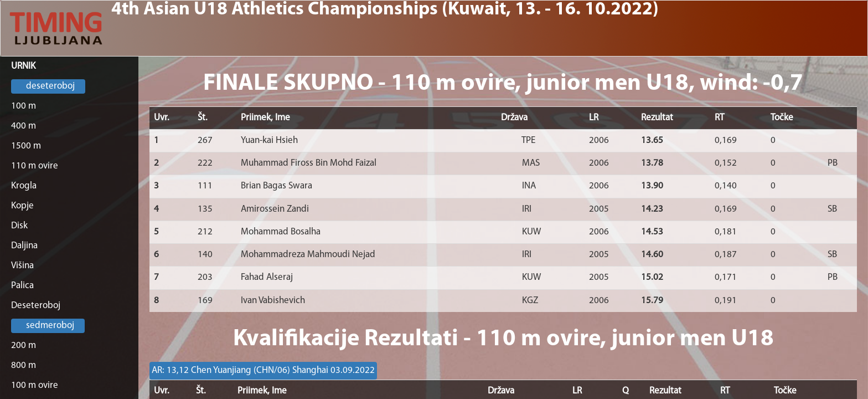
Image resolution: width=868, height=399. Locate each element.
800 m (24, 365)
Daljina (24, 246)
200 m (24, 346)
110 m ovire (35, 166)
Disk (19, 226)
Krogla (24, 186)
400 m (24, 126)
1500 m (26, 146)
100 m (24, 106)
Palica (22, 286)
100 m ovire (35, 385)
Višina (22, 266)
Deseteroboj (36, 306)
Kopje (22, 206)
